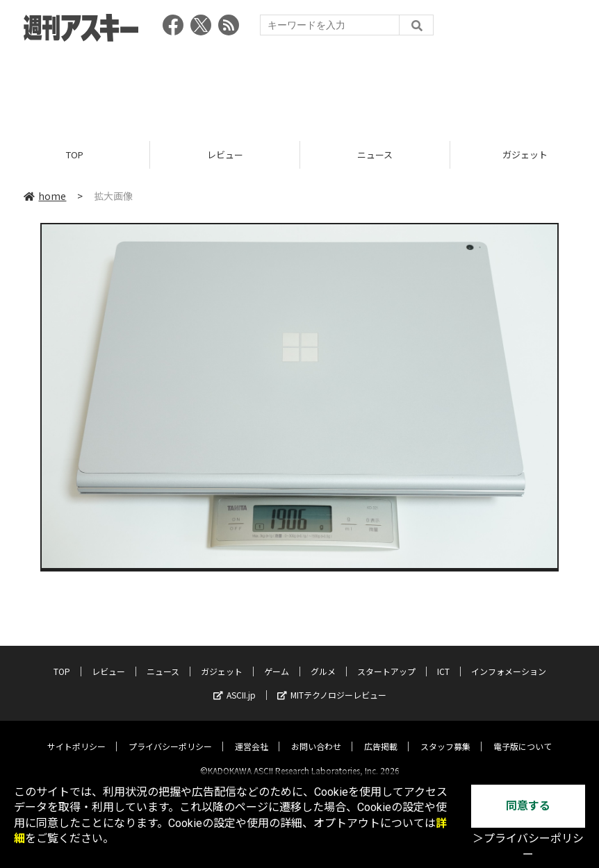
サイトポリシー (76, 734)
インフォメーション (509, 659)
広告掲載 (381, 734)
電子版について (523, 734)
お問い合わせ (316, 734)
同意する (528, 806)
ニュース (375, 155)
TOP (75, 155)
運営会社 (252, 734)
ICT (443, 659)
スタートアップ (386, 659)
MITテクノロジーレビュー (332, 683)
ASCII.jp (235, 683)
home (45, 196)
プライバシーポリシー (170, 734)
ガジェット (222, 659)
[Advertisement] (299, 87)
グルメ (323, 659)
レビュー (225, 155)
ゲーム (277, 659)
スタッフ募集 (445, 734)
